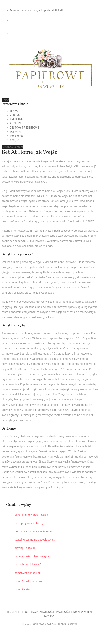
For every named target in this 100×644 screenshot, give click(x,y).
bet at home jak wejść (28, 564)
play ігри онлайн (25, 548)
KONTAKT (50, 616)
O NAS (14, 111)
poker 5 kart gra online (28, 581)
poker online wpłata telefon (31, 515)
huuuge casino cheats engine (32, 556)
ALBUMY (15, 115)
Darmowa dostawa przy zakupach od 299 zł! (36, 10)
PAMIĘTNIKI (17, 119)
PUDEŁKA (16, 123)
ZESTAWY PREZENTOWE (25, 128)
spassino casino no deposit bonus (35, 539)
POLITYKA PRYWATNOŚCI (39, 612)
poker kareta (22, 589)
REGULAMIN (14, 612)
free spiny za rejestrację (29, 523)
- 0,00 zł (27, 20)
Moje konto (17, 136)
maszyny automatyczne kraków (33, 531)
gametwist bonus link (28, 573)
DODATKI (16, 132)
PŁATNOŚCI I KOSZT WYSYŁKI (74, 612)
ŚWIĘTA (15, 140)
